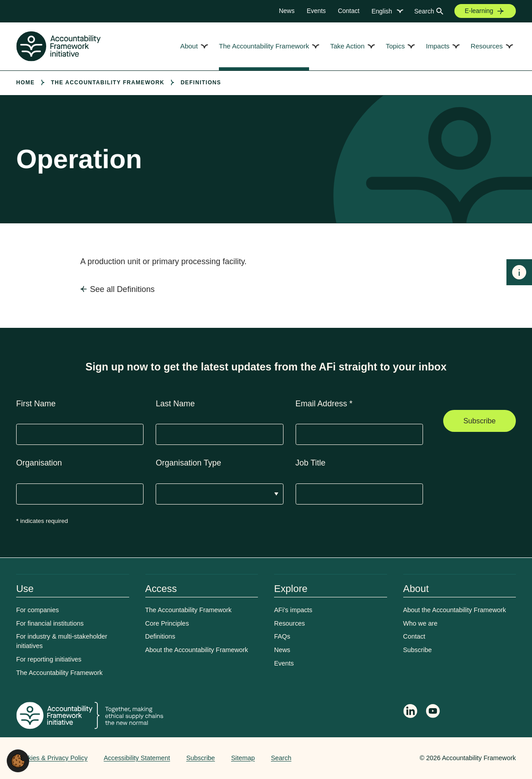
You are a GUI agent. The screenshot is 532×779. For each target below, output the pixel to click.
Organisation (39, 463)
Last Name (175, 404)
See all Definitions (122, 289)
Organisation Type (188, 463)
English (382, 11)
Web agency (378, 758)
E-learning (479, 11)
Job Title (311, 463)
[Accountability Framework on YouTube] (433, 713)
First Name (36, 404)
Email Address (324, 404)
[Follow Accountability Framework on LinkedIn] (410, 712)
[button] (18, 760)
